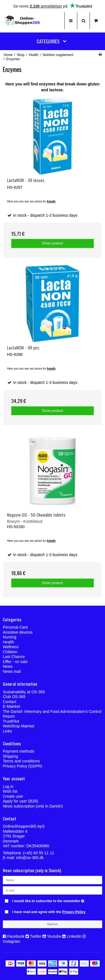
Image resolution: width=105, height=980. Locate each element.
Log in (8, 787)
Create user (13, 796)
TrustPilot (11, 721)
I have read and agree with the (49, 912)
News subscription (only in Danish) (33, 806)
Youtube (54, 936)
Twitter (36, 936)
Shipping (11, 756)
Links (7, 731)
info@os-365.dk (30, 858)
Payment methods (19, 751)
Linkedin (74, 936)
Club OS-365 (14, 697)
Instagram (11, 941)
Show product (53, 243)
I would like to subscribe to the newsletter (49, 900)
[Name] (53, 880)
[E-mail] (53, 890)
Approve (53, 924)
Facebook (16, 936)
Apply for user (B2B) (20, 801)
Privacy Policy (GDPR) (23, 766)
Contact (10, 702)
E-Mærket (11, 706)
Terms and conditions (21, 761)
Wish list (10, 791)
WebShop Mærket (19, 726)
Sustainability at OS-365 (24, 692)
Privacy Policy (74, 912)
